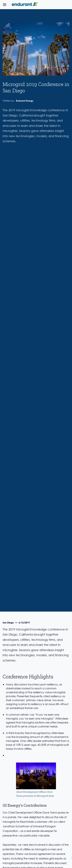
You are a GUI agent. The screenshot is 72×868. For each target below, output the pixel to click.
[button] (5, 5)
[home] (24, 5)
